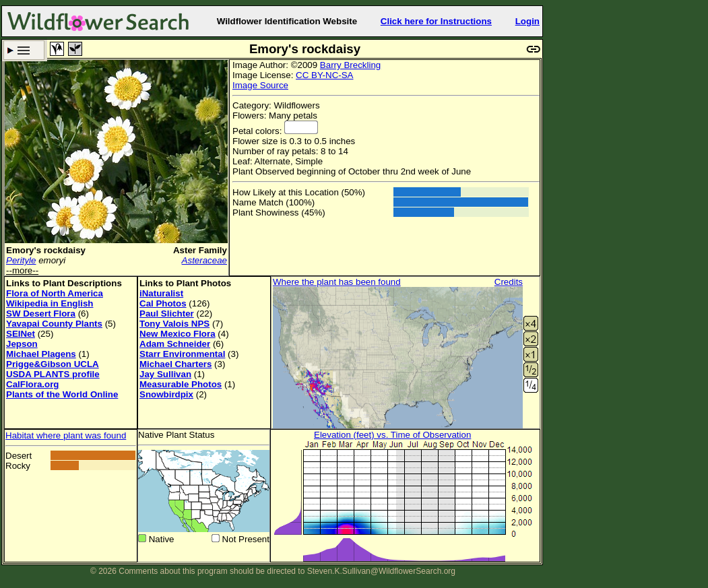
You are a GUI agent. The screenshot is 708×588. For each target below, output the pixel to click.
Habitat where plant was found (66, 435)
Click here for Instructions (436, 21)
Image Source (260, 85)
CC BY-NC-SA (324, 75)
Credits (509, 282)
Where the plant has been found (337, 282)
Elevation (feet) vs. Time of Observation (392, 435)
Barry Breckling (350, 65)
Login (527, 21)
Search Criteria (24, 50)
